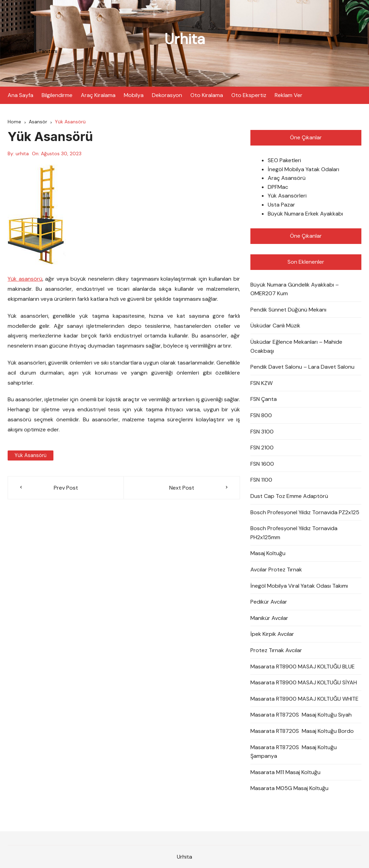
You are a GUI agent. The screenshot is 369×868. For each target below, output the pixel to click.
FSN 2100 (262, 448)
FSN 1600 (262, 464)
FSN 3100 (262, 432)
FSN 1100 (261, 480)
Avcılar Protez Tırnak (276, 569)
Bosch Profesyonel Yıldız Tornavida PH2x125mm (294, 533)
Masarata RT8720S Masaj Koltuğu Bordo (302, 731)
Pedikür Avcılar (269, 602)
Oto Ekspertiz (249, 95)
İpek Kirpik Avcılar (272, 634)
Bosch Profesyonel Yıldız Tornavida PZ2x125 (305, 512)
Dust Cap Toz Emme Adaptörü (289, 496)
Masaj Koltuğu (268, 553)
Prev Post (66, 488)
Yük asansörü (25, 279)
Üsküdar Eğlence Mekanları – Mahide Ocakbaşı (296, 346)
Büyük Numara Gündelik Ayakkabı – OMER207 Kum (295, 289)
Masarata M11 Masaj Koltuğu (285, 772)
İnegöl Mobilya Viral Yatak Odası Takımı (299, 586)
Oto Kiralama (207, 95)
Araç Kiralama (98, 95)
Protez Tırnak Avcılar (276, 650)
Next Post (182, 488)
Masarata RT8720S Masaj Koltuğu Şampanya (294, 752)
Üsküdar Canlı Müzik (275, 326)
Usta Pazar (281, 205)
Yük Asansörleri (287, 196)
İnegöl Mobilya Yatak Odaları (303, 169)
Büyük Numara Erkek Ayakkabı (305, 214)
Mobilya (134, 95)
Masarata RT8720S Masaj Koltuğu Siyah (301, 715)
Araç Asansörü (287, 178)
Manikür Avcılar (269, 618)
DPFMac (278, 187)
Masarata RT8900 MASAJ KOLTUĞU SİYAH (304, 682)
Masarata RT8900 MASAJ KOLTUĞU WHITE (304, 699)
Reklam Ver (289, 95)
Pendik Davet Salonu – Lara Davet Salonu (302, 367)
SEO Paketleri (284, 160)
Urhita (185, 39)
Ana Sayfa (20, 95)
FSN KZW (261, 383)
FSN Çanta (264, 399)
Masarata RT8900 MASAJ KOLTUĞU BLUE (303, 667)
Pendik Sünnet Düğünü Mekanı (288, 310)
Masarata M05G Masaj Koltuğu (289, 788)
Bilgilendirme (57, 95)
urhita (22, 154)
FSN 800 (261, 415)
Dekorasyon (167, 95)
